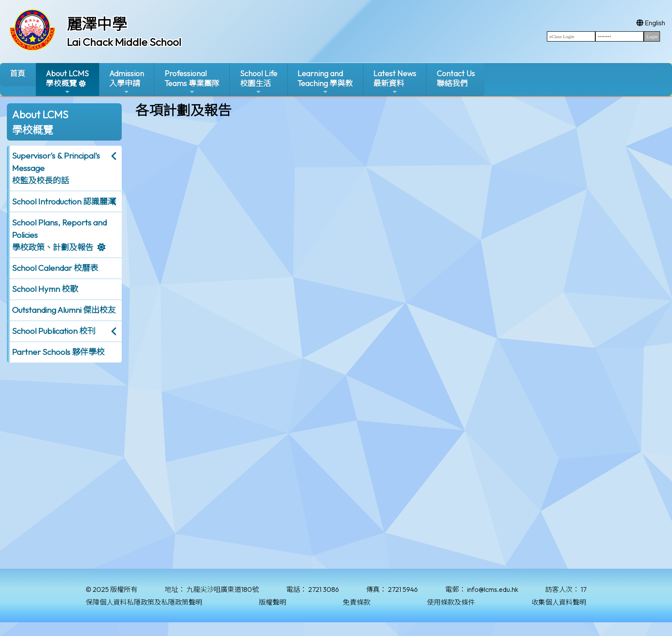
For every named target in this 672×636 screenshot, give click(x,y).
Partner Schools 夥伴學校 (58, 352)
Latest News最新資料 (395, 82)
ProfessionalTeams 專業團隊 (192, 82)
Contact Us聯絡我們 (456, 78)
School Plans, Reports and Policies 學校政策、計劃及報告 (59, 235)
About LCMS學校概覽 (67, 82)
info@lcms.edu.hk (493, 589)
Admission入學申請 (127, 82)
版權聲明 (273, 602)
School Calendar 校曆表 (55, 268)
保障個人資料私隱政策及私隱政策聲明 (144, 602)
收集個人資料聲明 (559, 602)
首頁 (18, 73)
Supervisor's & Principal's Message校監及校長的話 (56, 168)
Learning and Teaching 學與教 (325, 82)
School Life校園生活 (259, 82)
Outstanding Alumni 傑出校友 (64, 310)
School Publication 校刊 (54, 331)
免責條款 (357, 602)
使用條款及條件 (451, 602)
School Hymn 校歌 (45, 289)
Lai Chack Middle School (124, 42)
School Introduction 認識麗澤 (64, 201)
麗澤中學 (97, 24)
